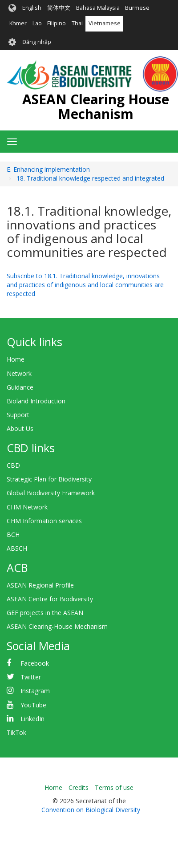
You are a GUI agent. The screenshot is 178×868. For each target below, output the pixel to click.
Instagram (35, 691)
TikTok (16, 732)
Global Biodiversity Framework (51, 493)
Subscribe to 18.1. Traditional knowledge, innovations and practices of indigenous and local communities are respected (85, 285)
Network (19, 373)
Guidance (20, 387)
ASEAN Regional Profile (40, 585)
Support (18, 415)
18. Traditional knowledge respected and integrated (90, 178)
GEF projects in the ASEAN (45, 613)
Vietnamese (105, 23)
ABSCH (17, 548)
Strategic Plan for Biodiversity (49, 479)
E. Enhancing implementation (48, 169)
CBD (13, 465)
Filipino (57, 23)
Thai (77, 23)
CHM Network (27, 507)
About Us (20, 428)
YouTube (33, 705)
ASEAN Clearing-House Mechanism (57, 626)
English (32, 8)
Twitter (31, 677)
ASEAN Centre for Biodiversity (50, 599)
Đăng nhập (37, 42)
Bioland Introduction (36, 401)
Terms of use (114, 787)
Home (16, 359)
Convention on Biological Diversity (91, 810)
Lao (37, 23)
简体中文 (59, 8)
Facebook (35, 663)
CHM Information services (44, 521)
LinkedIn (32, 719)
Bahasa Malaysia (98, 8)
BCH (13, 535)
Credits (79, 787)
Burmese (137, 8)
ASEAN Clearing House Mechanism (96, 107)
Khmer (18, 23)
